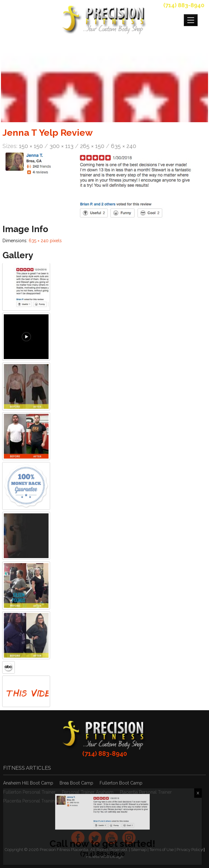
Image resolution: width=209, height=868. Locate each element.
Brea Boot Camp (76, 783)
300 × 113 (61, 146)
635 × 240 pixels (45, 241)
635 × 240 (124, 146)
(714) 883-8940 (184, 5)
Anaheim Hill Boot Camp (28, 783)
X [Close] (198, 793)
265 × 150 (92, 146)
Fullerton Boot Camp (121, 783)
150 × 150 (31, 146)
